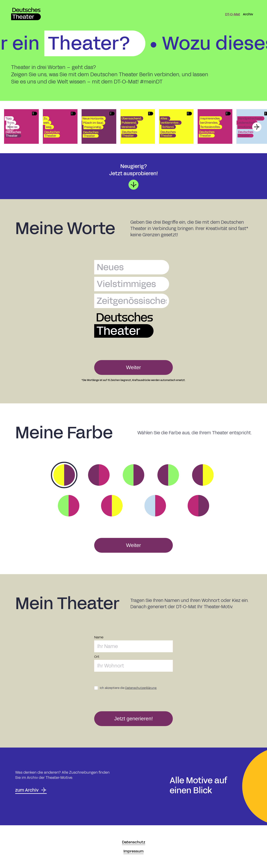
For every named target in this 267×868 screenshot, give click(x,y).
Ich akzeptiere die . (128, 688)
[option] (64, 475)
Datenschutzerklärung (141, 688)
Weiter (133, 367)
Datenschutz (134, 842)
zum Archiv (31, 790)
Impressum (133, 851)
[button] (10, 127)
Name (99, 637)
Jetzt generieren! (134, 719)
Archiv (248, 14)
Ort (97, 657)
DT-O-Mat (233, 14)
